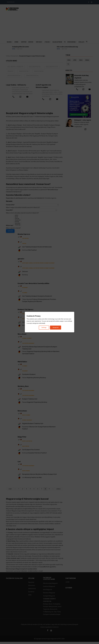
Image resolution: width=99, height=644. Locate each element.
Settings (44, 327)
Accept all (56, 327)
